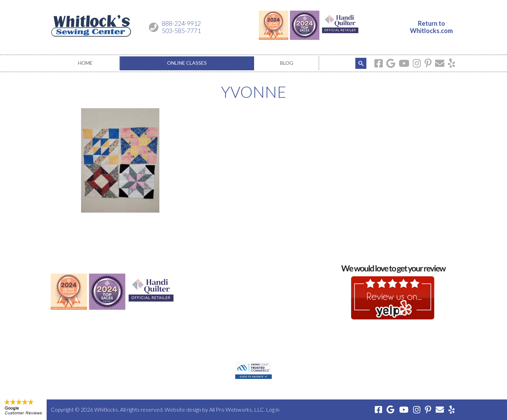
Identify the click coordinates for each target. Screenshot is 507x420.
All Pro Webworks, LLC (236, 409)
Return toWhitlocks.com (431, 27)
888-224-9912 (181, 23)
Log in (273, 409)
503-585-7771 (181, 31)
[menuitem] (85, 63)
